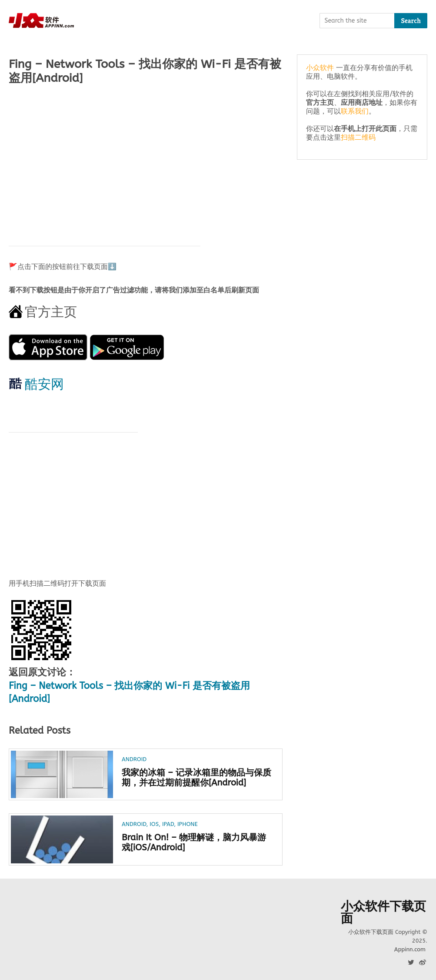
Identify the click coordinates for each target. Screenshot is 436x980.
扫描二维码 (358, 137)
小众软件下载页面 (383, 913)
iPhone (188, 824)
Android (134, 759)
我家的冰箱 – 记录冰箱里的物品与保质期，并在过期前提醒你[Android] (196, 778)
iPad (168, 824)
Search (411, 21)
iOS (154, 824)
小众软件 (320, 68)
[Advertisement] (146, 161)
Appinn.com (410, 949)
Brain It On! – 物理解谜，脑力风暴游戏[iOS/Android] (194, 842)
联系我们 (355, 111)
